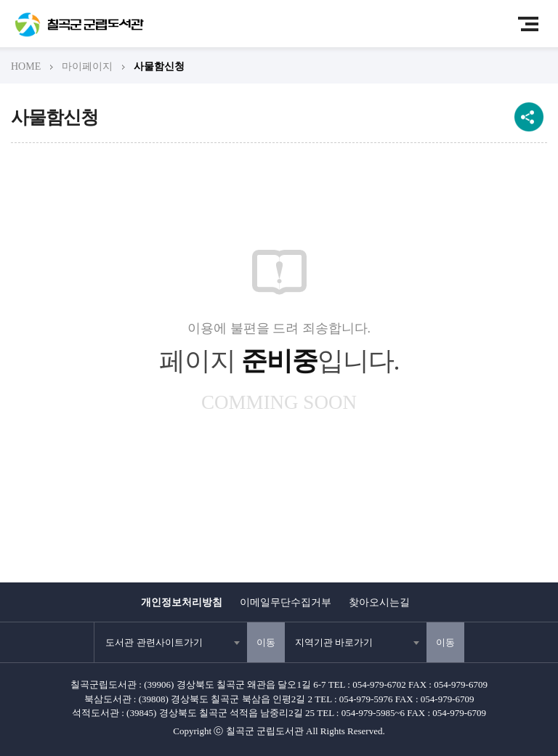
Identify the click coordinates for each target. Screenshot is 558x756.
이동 (266, 642)
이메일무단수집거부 (286, 602)
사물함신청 (159, 66)
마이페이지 (87, 66)
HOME (26, 66)
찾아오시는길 (379, 602)
